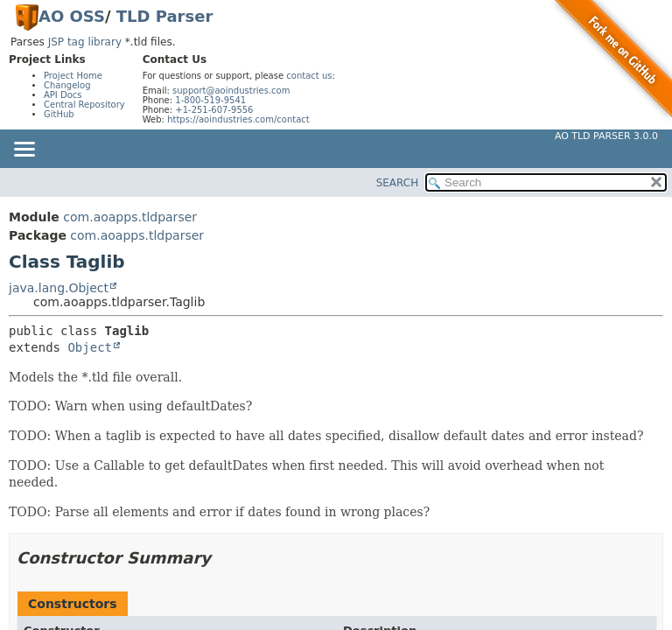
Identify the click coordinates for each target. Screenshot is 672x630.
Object (90, 347)
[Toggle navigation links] (24, 150)
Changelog (67, 85)
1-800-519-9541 (210, 100)
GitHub (59, 114)
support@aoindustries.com (231, 91)
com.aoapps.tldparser (130, 217)
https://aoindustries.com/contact (238, 119)
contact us (309, 76)
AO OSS (72, 16)
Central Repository (84, 105)
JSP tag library (85, 42)
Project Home (73, 76)
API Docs (63, 95)
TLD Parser (165, 16)
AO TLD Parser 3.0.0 (606, 136)
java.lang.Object (59, 288)
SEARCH (398, 183)
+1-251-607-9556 (214, 110)
